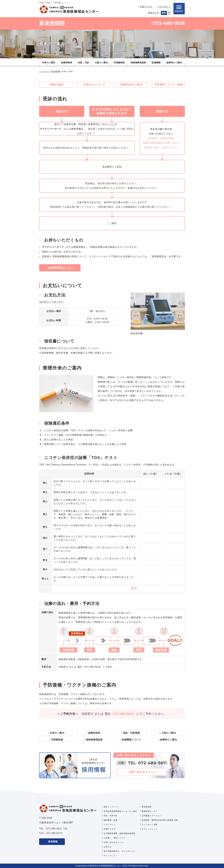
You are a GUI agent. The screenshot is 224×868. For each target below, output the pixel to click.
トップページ (45, 71)
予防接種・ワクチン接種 (169, 85)
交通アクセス (146, 7)
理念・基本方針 (111, 816)
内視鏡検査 (119, 63)
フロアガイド (164, 7)
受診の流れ (57, 85)
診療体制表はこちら (61, 268)
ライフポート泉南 (150, 825)
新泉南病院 (52, 23)
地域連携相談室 (138, 63)
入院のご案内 (101, 63)
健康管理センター (150, 811)
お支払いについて (94, 85)
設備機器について (131, 740)
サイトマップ (110, 856)
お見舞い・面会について (115, 838)
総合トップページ (112, 807)
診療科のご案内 (174, 63)
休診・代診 (83, 63)
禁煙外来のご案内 (131, 85)
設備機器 (156, 63)
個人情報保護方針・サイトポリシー (119, 851)
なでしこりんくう (150, 829)
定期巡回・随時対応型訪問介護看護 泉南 (160, 820)
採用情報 (53, 842)
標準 (164, 13)
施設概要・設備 (111, 820)
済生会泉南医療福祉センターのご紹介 (120, 811)
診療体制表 (67, 63)
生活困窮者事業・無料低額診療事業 (119, 833)
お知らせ (108, 847)
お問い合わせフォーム (142, 772)
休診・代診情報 (131, 733)
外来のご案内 (49, 63)
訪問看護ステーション (152, 816)
